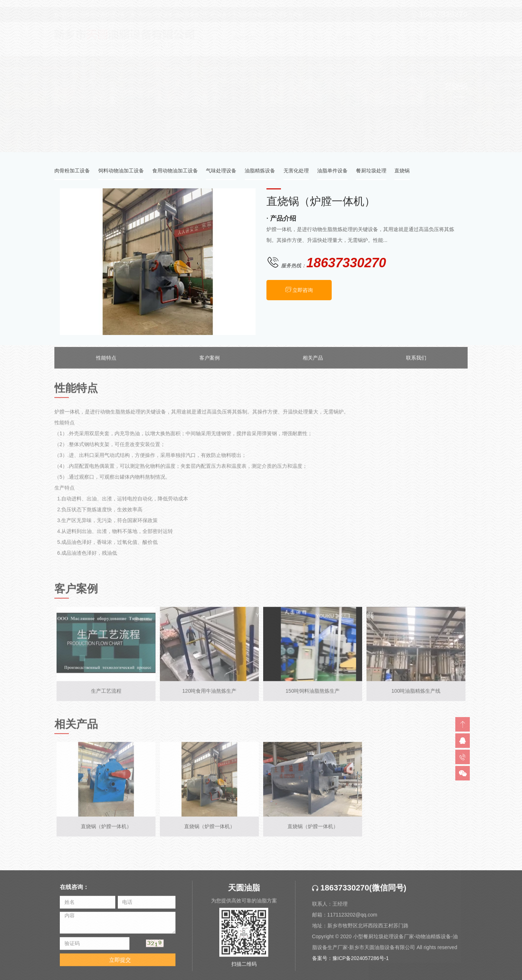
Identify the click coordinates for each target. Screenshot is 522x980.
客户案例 (210, 363)
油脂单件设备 (332, 172)
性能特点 (106, 363)
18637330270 (341, 893)
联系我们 (416, 363)
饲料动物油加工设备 (121, 172)
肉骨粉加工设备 (72, 172)
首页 (415, 97)
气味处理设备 (221, 172)
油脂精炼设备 (260, 172)
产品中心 (436, 97)
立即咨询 (303, 291)
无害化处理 (296, 172)
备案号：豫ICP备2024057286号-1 (351, 963)
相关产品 (313, 363)
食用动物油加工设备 (175, 172)
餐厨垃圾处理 (371, 172)
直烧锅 (460, 97)
